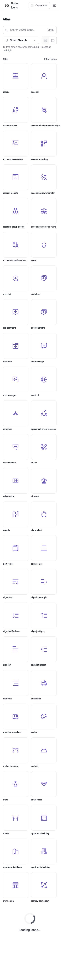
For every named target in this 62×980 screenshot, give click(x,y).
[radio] (45, 40)
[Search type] (21, 40)
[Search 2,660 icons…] (30, 30)
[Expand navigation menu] (55, 6)
